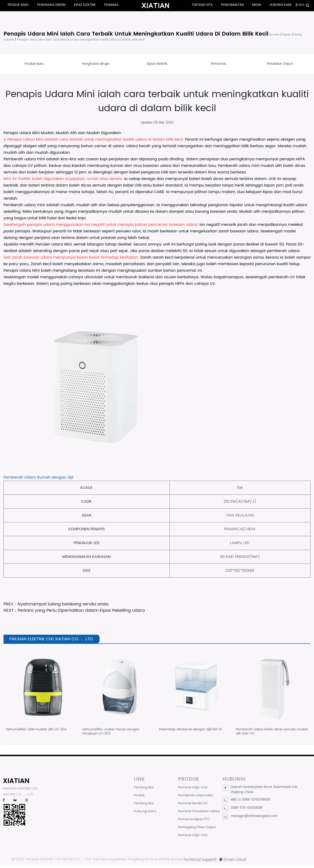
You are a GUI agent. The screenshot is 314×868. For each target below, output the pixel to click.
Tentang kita (202, 5)
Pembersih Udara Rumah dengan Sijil (38, 477)
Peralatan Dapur (280, 64)
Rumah (274, 35)
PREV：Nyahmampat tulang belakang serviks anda (56, 604)
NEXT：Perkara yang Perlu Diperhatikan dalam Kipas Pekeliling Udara (74, 610)
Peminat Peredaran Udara (199, 811)
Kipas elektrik (85, 5)
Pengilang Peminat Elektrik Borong (155, 859)
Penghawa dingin (51, 5)
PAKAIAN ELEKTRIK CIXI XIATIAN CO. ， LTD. (59, 859)
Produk (139, 795)
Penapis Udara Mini (26, 139)
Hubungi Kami (280, 5)
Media (257, 5)
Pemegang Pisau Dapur (197, 827)
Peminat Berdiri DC (193, 803)
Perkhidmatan (232, 5)
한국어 (300, 5)
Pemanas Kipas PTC (194, 819)
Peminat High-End (193, 787)
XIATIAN (16, 781)
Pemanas (111, 5)
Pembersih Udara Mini (195, 795)
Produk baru (18, 5)
